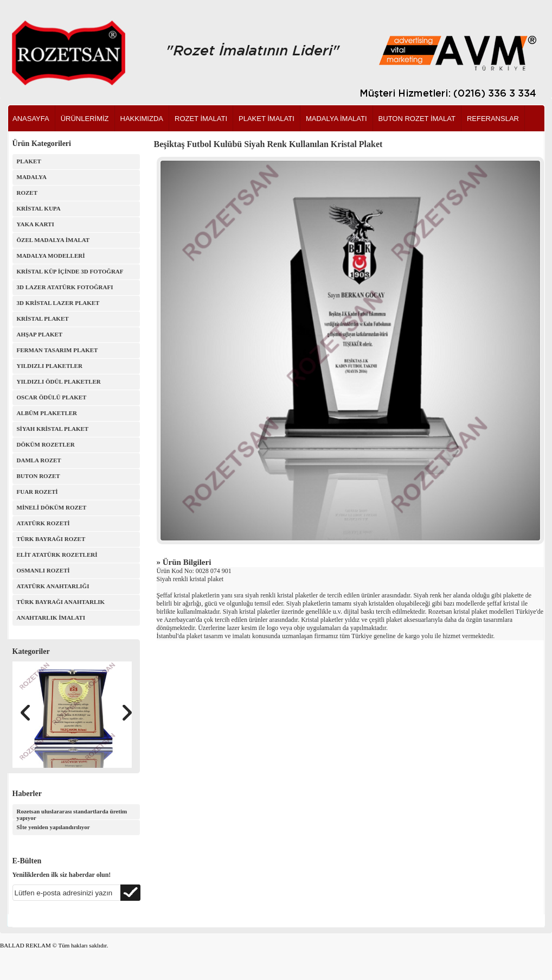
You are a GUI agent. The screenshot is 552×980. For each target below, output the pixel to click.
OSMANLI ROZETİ (43, 570)
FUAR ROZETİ (37, 492)
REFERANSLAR (493, 119)
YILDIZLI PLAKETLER (50, 366)
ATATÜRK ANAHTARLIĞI (53, 586)
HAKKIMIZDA (142, 119)
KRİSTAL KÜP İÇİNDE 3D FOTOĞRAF (70, 271)
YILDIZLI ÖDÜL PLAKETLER (59, 381)
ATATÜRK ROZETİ (43, 523)
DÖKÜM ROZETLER (46, 444)
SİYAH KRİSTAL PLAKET (53, 429)
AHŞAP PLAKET (40, 334)
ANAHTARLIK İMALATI (51, 618)
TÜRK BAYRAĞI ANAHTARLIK (61, 602)
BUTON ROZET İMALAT (417, 119)
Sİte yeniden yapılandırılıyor (53, 827)
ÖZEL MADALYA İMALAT (53, 240)
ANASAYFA (31, 119)
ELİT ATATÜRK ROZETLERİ (57, 555)
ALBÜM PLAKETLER (47, 413)
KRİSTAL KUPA (39, 208)
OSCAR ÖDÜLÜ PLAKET (52, 397)
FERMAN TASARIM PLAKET (57, 350)
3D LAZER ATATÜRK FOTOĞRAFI (65, 287)
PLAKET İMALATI (267, 119)
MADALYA (32, 177)
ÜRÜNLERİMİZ (85, 119)
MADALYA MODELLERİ (51, 256)
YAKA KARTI (36, 224)
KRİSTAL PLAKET (43, 319)
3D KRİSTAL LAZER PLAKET (58, 303)
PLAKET (29, 161)
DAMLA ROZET (39, 460)
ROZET (27, 193)
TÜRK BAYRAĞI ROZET (51, 539)
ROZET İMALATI (201, 119)
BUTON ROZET (38, 476)
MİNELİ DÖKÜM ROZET (52, 507)
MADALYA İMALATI (336, 119)
